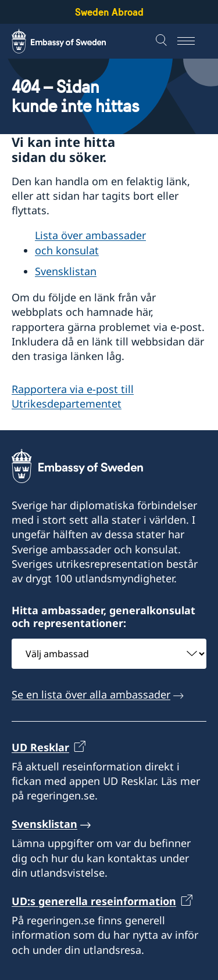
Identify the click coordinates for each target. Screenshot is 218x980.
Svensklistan (66, 272)
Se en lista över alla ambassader (91, 694)
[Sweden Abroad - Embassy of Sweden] (70, 41)
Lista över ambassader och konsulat (90, 243)
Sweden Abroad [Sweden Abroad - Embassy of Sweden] (109, 12)
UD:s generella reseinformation (94, 901)
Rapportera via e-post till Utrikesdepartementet (73, 396)
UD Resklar (40, 747)
